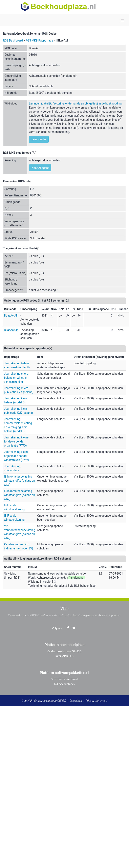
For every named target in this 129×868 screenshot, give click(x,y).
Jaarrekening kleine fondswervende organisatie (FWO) (16, 441)
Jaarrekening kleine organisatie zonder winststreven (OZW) (16, 456)
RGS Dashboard (13, 41)
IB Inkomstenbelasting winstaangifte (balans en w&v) (19, 481)
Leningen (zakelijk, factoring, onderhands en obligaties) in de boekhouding (75, 103)
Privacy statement (96, 701)
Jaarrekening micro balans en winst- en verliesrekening (16, 378)
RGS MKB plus (64, 656)
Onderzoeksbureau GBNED (64, 651)
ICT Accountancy (65, 684)
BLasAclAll (11, 316)
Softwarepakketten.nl (64, 679)
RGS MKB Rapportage (39, 41)
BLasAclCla (11, 330)
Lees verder (39, 139)
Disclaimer (76, 701)
